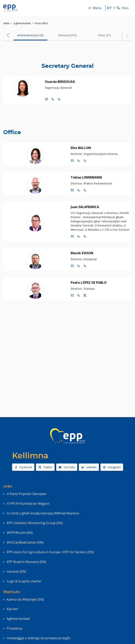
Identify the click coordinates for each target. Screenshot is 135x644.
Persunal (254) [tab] (67, 35)
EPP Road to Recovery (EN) (27, 562)
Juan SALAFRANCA (85, 207)
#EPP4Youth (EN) (20, 533)
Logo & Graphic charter (24, 581)
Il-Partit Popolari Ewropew (26, 494)
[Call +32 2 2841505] (53, 99)
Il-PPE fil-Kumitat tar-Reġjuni (28, 504)
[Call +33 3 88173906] (85, 266)
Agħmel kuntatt (22, 23)
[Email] (46, 99)
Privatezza (14, 628)
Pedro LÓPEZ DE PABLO (89, 283)
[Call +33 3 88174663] (85, 236)
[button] (8, 35)
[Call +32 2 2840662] (79, 266)
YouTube (67, 467)
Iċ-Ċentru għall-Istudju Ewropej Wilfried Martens (43, 513)
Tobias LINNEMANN (86, 177)
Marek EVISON (82, 253)
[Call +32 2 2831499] (79, 190)
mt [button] (112, 8)
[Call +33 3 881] (85, 161)
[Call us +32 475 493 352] (79, 295)
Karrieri (13, 609)
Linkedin (89, 467)
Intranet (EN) (16, 571)
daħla (6, 23)
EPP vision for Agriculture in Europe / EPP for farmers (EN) (50, 552)
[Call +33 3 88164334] (59, 99)
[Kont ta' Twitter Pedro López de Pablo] (85, 295)
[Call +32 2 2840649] (79, 161)
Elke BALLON (81, 148)
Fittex (123, 8)
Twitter (45, 467)
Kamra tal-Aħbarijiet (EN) (25, 599)
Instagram (112, 467)
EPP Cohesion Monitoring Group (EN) (35, 523)
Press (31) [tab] (105, 35)
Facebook (23, 467)
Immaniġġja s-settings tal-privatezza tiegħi (39, 638)
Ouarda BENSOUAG (60, 82)
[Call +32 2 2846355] (79, 236)
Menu (95, 8)
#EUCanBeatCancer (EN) (25, 542)
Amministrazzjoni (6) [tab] (30, 35)
